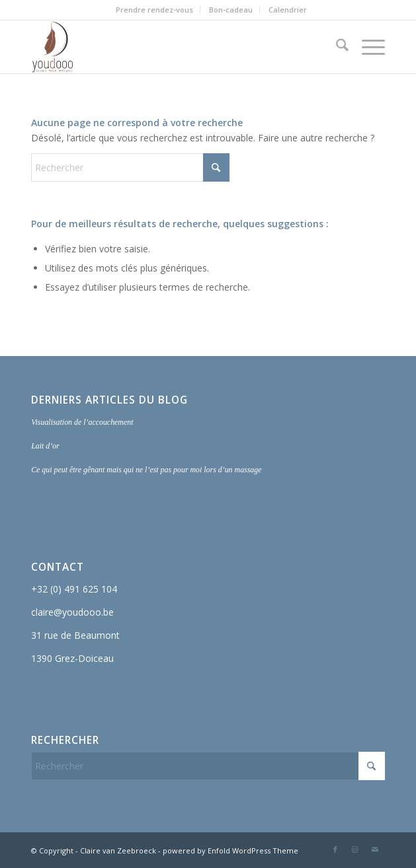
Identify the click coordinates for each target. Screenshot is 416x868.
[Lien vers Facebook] (335, 850)
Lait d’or (45, 446)
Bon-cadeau (231, 10)
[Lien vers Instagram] (355, 850)
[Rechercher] (336, 47)
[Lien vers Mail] (375, 850)
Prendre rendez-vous (154, 10)
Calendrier (288, 10)
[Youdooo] (173, 47)
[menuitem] (155, 10)
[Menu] (367, 47)
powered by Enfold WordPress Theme (230, 850)
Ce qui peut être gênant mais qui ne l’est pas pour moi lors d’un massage (146, 470)
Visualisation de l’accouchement (82, 422)
